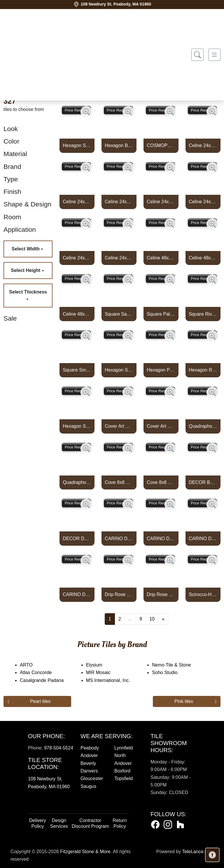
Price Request (76, 110)
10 (152, 619)
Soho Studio (169, 672)
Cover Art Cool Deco (119, 426)
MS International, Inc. (112, 680)
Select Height (26, 270)
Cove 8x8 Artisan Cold (161, 482)
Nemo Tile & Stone (176, 665)
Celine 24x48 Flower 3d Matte (203, 145)
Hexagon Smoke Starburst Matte (77, 145)
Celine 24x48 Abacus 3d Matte (77, 202)
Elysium (98, 665)
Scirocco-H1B (203, 594)
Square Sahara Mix (119, 314)
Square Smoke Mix (77, 370)
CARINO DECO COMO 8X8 (119, 539)
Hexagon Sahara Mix (119, 370)
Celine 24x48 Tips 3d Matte (119, 202)
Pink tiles (184, 701)
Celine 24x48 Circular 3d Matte (77, 258)
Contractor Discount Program (90, 823)
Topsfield (124, 778)
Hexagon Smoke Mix (77, 426)
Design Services (59, 823)
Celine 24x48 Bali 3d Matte (161, 202)
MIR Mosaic (103, 672)
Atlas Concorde (40, 672)
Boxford (122, 771)
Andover (89, 755)
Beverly (88, 763)
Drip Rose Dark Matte (119, 594)
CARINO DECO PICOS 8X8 (77, 594)
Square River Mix (203, 314)
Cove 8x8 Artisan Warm (119, 482)
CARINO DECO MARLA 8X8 (203, 539)
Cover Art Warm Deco (161, 426)
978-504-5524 (59, 748)
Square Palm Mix (161, 314)
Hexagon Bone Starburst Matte (119, 145)
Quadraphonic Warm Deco (77, 482)
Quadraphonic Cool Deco (203, 426)
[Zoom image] (86, 112)
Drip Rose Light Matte (161, 594)
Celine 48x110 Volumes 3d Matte (203, 258)
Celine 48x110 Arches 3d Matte (161, 258)
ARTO (32, 665)
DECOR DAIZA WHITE (77, 539)
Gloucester (92, 778)
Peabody (90, 748)
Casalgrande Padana (47, 680)
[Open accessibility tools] (212, 855)
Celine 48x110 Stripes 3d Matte (77, 314)
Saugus (88, 786)
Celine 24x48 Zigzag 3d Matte (203, 202)
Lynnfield (124, 748)
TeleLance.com (198, 852)
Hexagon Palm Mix (161, 370)
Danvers (89, 771)
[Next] (163, 619)
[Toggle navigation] (214, 55)
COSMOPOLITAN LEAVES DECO (161, 145)
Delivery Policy (38, 823)
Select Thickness (28, 292)
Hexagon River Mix (203, 370)
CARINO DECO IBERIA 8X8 (161, 539)
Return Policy (120, 823)
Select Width (26, 249)
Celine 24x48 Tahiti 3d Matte (119, 258)
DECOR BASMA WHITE (203, 482)
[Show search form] (197, 55)
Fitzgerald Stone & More (85, 852)
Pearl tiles (40, 701)
